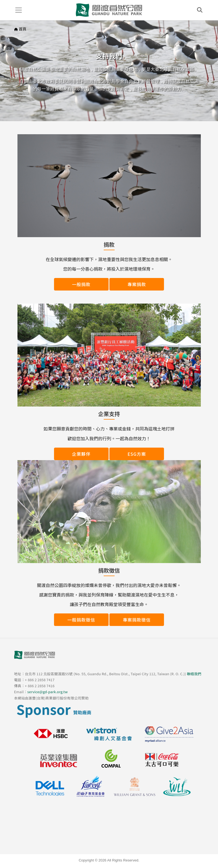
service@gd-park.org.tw (47, 692)
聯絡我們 (194, 674)
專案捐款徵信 (137, 620)
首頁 (23, 29)
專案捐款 (137, 284)
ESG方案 (137, 454)
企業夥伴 (81, 454)
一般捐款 (81, 284)
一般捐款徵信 (81, 620)
